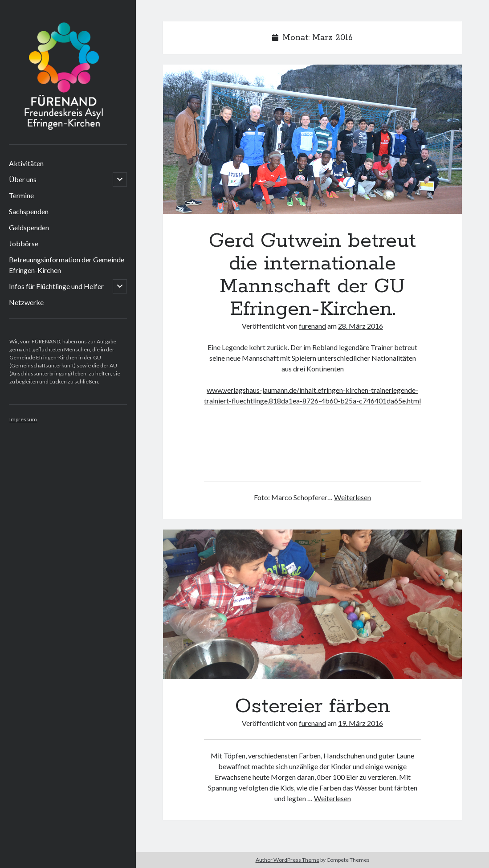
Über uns (23, 179)
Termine (21, 195)
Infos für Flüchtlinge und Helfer (56, 286)
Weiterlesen (352, 497)
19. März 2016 (361, 723)
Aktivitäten (26, 163)
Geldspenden (29, 227)
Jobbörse (24, 243)
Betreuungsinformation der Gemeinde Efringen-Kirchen (67, 265)
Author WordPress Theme (287, 860)
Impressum (23, 419)
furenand (312, 326)
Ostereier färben (312, 604)
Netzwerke (26, 302)
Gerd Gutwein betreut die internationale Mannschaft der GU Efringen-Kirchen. (312, 139)
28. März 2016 (361, 326)
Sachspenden (29, 211)
